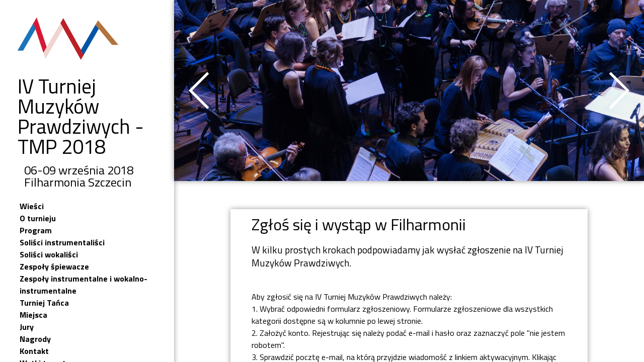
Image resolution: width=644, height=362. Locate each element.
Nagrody (35, 339)
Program (36, 230)
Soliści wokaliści (49, 254)
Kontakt (34, 351)
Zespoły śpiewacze (54, 266)
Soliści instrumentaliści (62, 242)
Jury (27, 327)
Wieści (32, 206)
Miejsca (33, 315)
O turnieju (38, 218)
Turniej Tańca (44, 303)
